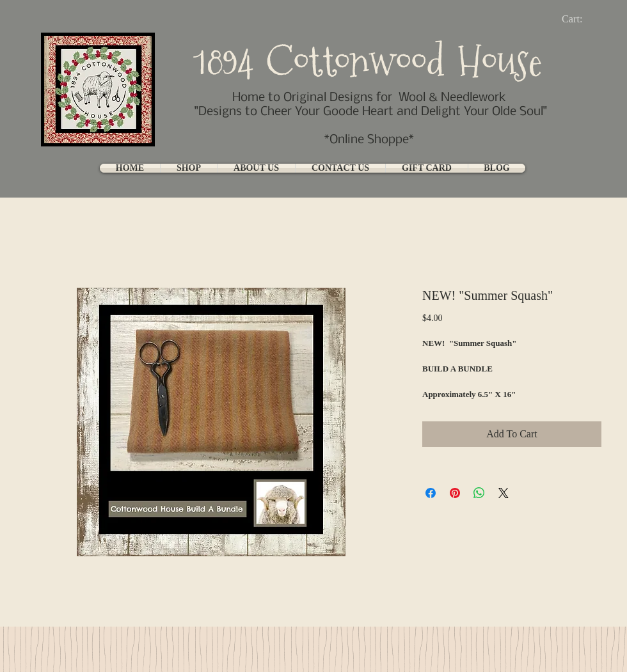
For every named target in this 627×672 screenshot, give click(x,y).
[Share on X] (504, 493)
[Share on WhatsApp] (479, 493)
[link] (583, 19)
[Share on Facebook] (431, 493)
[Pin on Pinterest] (455, 493)
